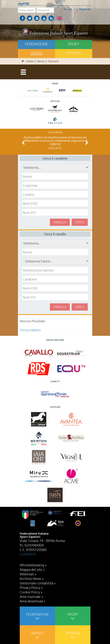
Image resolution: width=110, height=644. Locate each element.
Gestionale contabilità (36, 583)
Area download (31, 601)
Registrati (85, 9)
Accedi (68, 9)
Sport (74, 44)
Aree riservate (30, 596)
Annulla (60, 222)
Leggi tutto (55, 148)
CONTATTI (28, 554)
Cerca (80, 222)
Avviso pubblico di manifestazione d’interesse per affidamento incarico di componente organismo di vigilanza (55, 141)
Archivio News (31, 578)
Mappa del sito (31, 569)
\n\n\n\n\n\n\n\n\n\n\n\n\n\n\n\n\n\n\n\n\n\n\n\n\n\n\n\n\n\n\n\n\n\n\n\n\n (55, 261)
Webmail (27, 574)
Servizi (37, 53)
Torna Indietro (30, 330)
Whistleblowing (32, 565)
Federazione (36, 44)
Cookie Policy (30, 592)
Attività (74, 53)
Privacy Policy (30, 587)
